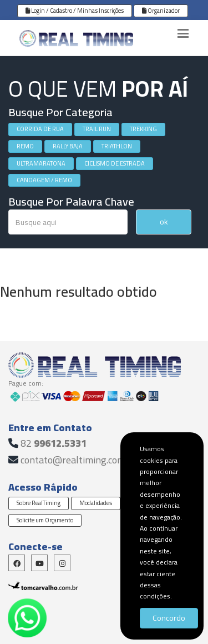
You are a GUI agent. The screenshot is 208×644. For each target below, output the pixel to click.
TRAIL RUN (97, 129)
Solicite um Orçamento (45, 520)
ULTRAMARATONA (41, 163)
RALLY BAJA (68, 146)
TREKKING (143, 129)
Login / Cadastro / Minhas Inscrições (75, 11)
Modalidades (96, 503)
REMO (25, 146)
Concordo (169, 618)
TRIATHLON (117, 146)
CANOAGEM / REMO (44, 180)
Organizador (161, 11)
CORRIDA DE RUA (40, 129)
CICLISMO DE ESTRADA (115, 163)
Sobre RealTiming (39, 503)
